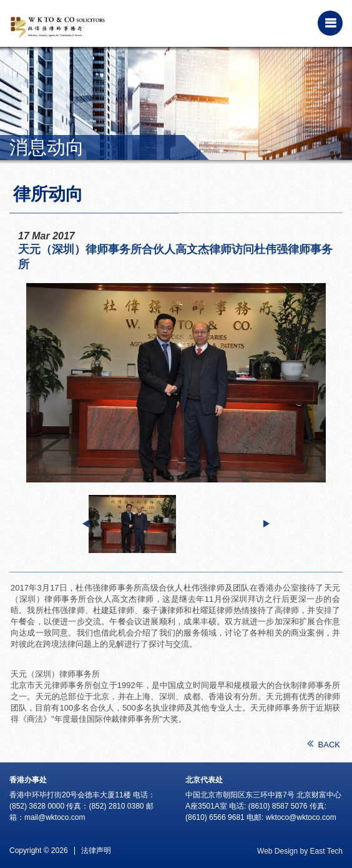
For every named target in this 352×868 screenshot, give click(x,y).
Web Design (277, 851)
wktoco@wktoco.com (301, 817)
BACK (324, 744)
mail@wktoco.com (55, 817)
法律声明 (96, 851)
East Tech (326, 851)
